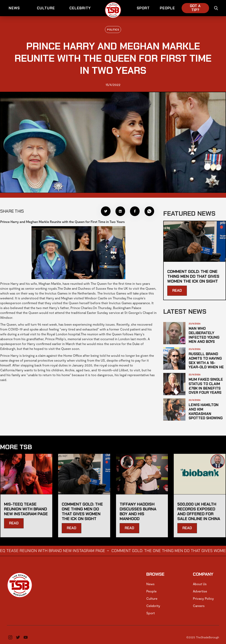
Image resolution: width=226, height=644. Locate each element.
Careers (199, 606)
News (150, 584)
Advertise (200, 591)
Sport (151, 613)
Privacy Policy (203, 598)
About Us (200, 584)
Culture (152, 598)
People (151, 591)
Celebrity (153, 606)
